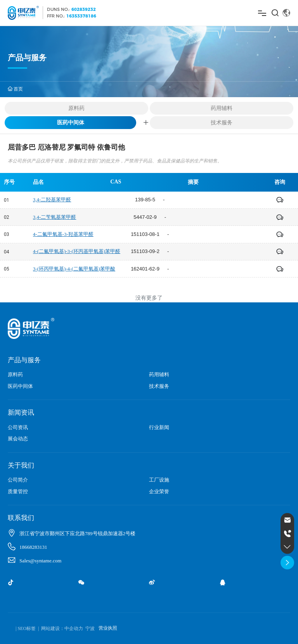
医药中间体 (71, 122)
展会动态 (18, 439)
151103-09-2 (145, 251)
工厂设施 (159, 480)
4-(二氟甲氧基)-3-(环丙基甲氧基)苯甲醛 (77, 251)
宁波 (90, 628)
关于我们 (21, 465)
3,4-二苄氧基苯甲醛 (55, 217)
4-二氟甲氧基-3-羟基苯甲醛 (63, 234)
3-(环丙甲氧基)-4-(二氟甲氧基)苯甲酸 (74, 269)
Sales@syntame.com (40, 561)
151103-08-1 (145, 234)
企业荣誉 (159, 491)
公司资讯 (18, 427)
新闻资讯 (21, 413)
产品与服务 (24, 360)
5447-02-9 (145, 217)
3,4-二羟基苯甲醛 (52, 200)
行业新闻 (159, 427)
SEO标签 (27, 628)
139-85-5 (145, 200)
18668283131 (33, 547)
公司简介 (18, 480)
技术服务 (222, 122)
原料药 (76, 108)
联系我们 (21, 518)
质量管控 (18, 491)
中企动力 (74, 628)
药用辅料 (222, 108)
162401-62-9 (145, 269)
